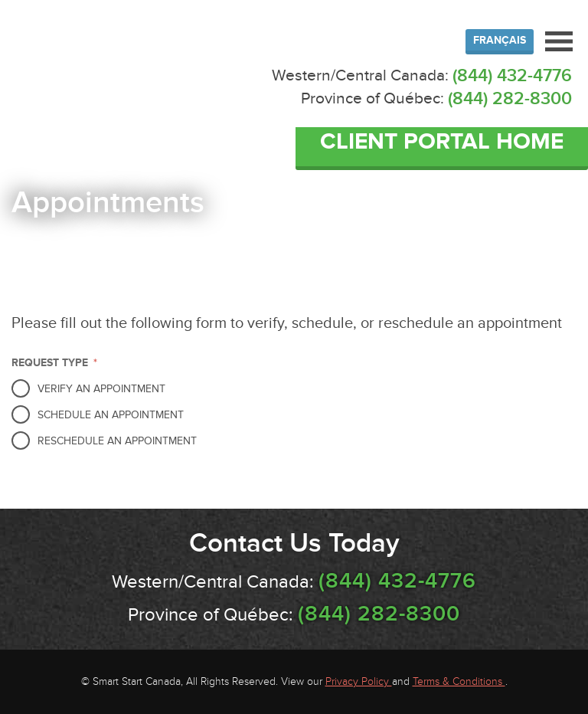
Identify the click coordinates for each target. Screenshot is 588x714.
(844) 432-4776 (512, 76)
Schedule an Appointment (111, 415)
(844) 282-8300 (510, 99)
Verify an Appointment (101, 389)
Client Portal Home (442, 141)
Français (500, 40)
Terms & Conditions (459, 681)
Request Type (54, 363)
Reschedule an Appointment (117, 441)
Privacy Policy (359, 681)
